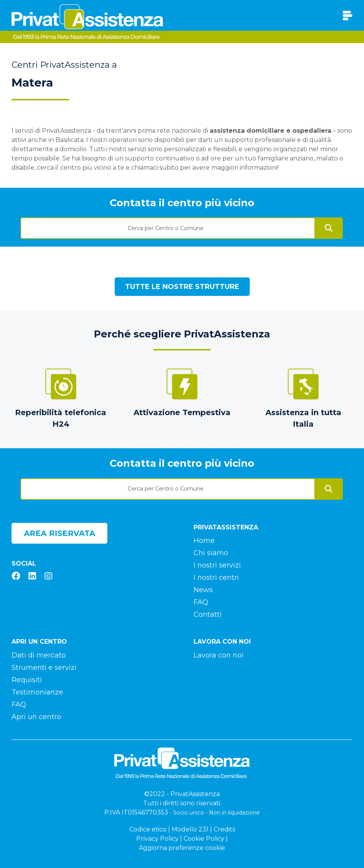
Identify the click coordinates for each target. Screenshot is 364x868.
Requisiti (27, 680)
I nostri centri (216, 578)
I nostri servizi (217, 565)
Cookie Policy (204, 839)
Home (204, 541)
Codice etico (148, 829)
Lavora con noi (219, 655)
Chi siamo (211, 553)
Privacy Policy (157, 839)
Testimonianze (37, 692)
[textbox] (168, 228)
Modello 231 (190, 829)
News (203, 590)
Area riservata (59, 533)
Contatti (208, 614)
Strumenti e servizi (44, 668)
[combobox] (168, 225)
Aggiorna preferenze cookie (182, 848)
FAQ (201, 602)
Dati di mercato (39, 655)
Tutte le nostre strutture (182, 287)
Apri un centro (36, 717)
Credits (224, 829)
